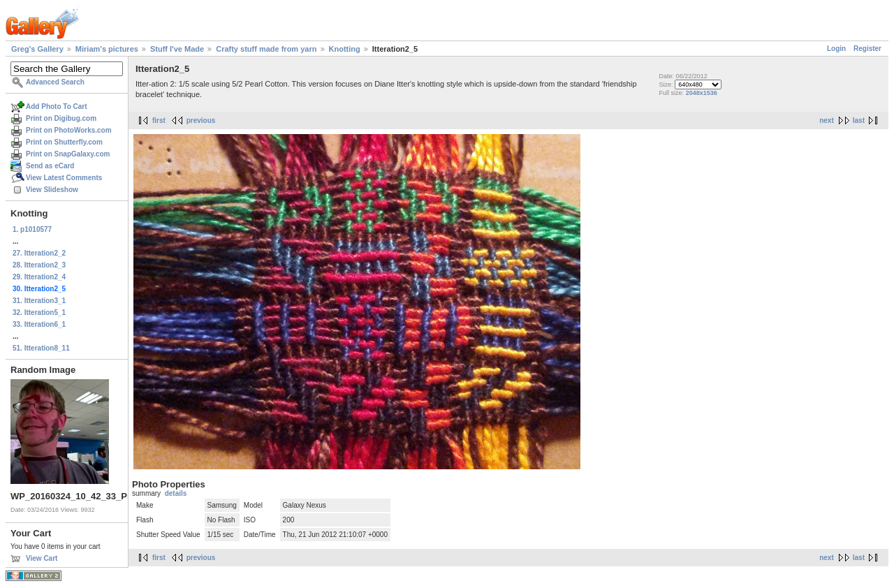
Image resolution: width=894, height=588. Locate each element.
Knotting (345, 49)
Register (867, 49)
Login (836, 49)
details (176, 493)
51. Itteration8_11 (41, 348)
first (159, 120)
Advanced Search (55, 82)
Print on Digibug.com (61, 118)
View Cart (42, 558)
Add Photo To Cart (57, 106)
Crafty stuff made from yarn (266, 49)
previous (201, 120)
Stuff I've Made (177, 49)
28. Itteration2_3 (39, 265)
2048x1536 (702, 93)
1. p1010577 (32, 229)
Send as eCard (50, 166)
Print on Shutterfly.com (64, 142)
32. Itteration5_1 (39, 313)
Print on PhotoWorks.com (69, 130)
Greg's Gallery (37, 49)
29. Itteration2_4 (39, 277)
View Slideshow (52, 190)
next (827, 120)
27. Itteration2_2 (39, 253)
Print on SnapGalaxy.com (68, 154)
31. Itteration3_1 (39, 301)
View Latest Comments (64, 178)
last (859, 120)
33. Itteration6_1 (39, 324)
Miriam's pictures (107, 49)
